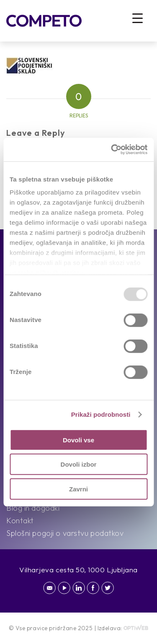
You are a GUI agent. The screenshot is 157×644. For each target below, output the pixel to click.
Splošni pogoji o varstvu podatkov (65, 533)
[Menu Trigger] (138, 18)
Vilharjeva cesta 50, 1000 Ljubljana (78, 570)
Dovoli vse (78, 440)
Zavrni (78, 489)
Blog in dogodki (33, 508)
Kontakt (20, 521)
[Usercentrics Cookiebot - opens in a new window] (112, 150)
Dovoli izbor (79, 464)
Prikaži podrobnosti (101, 414)
